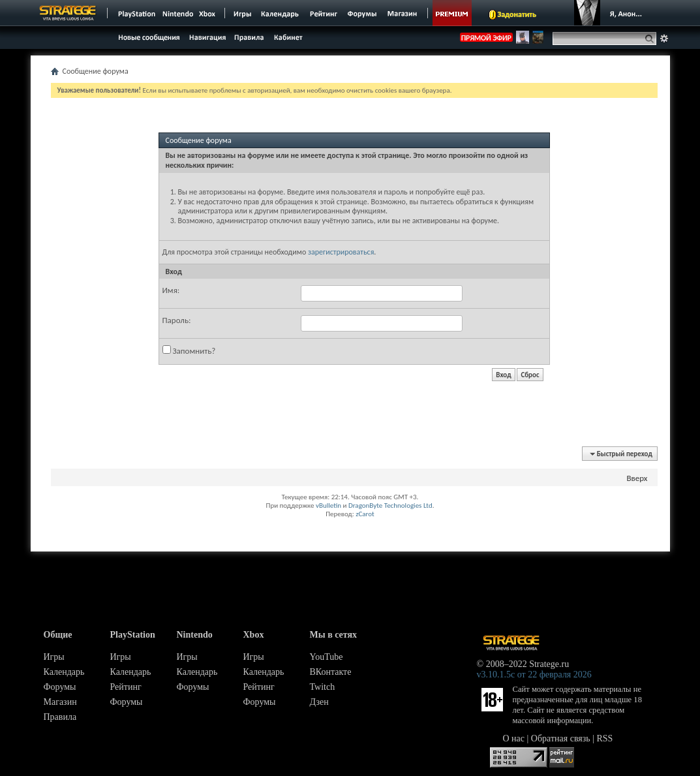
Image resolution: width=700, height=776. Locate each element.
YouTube (327, 657)
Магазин (60, 702)
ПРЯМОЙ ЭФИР (486, 38)
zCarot (365, 514)
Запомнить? (189, 350)
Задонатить (517, 14)
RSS (605, 738)
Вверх (637, 478)
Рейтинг (126, 687)
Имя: (171, 290)
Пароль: (177, 320)
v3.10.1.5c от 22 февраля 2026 (534, 675)
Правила (60, 717)
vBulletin (328, 505)
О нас (514, 738)
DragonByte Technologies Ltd (390, 505)
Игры (54, 657)
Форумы (60, 687)
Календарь (64, 672)
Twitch (323, 687)
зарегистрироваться (341, 252)
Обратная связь (561, 738)
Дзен (319, 702)
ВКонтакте (331, 672)
